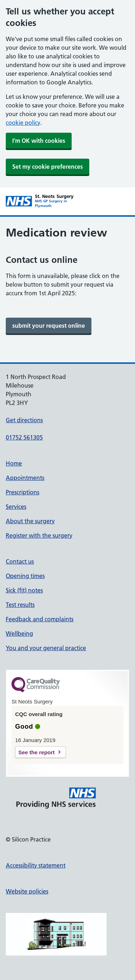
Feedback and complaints (40, 619)
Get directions (24, 420)
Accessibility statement (36, 865)
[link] (49, 326)
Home (14, 463)
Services (16, 507)
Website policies (27, 891)
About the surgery (30, 521)
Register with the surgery (39, 535)
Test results (20, 605)
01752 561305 (24, 437)
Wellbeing (19, 634)
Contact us (20, 561)
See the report (37, 752)
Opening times (25, 576)
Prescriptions (22, 492)
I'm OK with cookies (39, 141)
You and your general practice (46, 648)
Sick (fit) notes (24, 590)
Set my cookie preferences (48, 167)
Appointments (25, 478)
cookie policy (23, 123)
